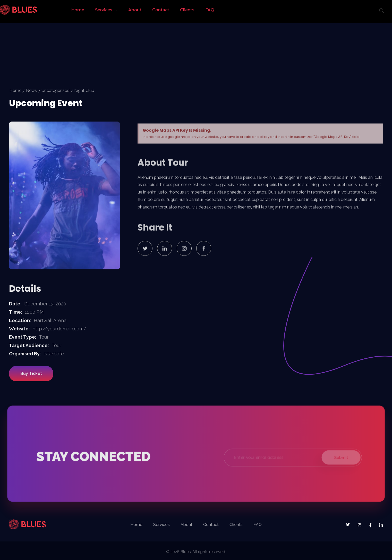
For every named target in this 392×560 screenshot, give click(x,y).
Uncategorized (56, 91)
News (31, 91)
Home (15, 91)
